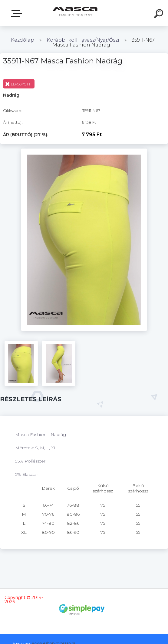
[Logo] (75, 13)
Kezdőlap (23, 40)
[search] (160, 14)
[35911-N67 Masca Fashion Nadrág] (84, 151)
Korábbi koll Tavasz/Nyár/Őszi (84, 40)
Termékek (18, 13)
